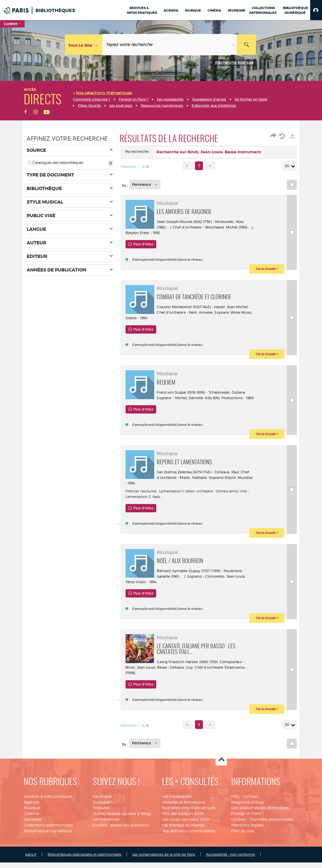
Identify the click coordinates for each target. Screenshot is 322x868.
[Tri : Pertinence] (145, 185)
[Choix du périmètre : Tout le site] (84, 45)
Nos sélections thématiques (189, 813)
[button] (316, 10)
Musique (32, 813)
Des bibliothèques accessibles (260, 813)
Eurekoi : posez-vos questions (121, 831)
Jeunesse (32, 825)
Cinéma (31, 819)
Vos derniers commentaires (189, 836)
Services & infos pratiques (48, 802)
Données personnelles (271, 825)
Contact (251, 802)
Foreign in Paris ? (248, 819)
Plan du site (243, 836)
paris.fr (31, 860)
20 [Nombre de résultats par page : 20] (288, 166)
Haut (221, 766)
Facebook (102, 802)
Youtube (101, 813)
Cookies (239, 825)
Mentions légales (247, 831)
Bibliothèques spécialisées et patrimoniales (84, 860)
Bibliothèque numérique (48, 836)
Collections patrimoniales (48, 831)
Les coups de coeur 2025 (186, 825)
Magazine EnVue (247, 808)
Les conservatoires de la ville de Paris (164, 860)
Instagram (103, 808)
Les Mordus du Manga (183, 831)
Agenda (31, 808)
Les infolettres (106, 825)
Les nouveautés (177, 802)
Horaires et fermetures (184, 808)
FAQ (235, 802)
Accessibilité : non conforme (230, 860)
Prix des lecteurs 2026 (183, 819)
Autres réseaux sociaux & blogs (122, 819)
